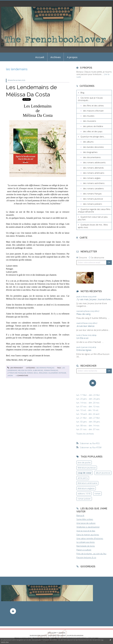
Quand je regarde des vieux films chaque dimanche (94, 210)
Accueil (40, 57)
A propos (72, 57)
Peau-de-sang (83, 314)
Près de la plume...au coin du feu (91, 554)
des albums (88, 142)
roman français (51, 370)
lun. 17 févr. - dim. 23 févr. (88, 395)
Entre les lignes (84, 350)
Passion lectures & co (86, 557)
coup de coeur (85, 473)
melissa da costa (25, 370)
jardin (10, 376)
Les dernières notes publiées (57, 635)
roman (30, 373)
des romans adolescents (94, 162)
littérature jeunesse (87, 468)
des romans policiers (93, 204)
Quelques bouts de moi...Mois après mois (93, 226)
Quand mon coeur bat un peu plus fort (93, 218)
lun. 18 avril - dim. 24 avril (88, 414)
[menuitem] (40, 57)
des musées (89, 116)
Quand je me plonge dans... (93, 137)
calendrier (53, 373)
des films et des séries (93, 106)
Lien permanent (15, 368)
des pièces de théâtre (93, 126)
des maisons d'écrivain (93, 111)
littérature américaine (87, 483)
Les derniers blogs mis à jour (38, 635)
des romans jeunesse (93, 199)
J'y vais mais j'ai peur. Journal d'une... (94, 299)
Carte (83, 238)
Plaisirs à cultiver (84, 550)
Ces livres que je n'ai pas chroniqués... (90, 99)
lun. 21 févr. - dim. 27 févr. (88, 418)
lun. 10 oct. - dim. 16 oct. (88, 410)
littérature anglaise (86, 488)
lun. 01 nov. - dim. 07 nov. (88, 429)
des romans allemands (93, 168)
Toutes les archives (85, 434)
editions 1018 (84, 493)
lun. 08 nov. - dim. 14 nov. (88, 426)
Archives (56, 57)
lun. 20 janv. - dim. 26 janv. (88, 399)
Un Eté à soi (82, 338)
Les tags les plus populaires (75, 635)
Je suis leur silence (85, 326)
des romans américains (94, 173)
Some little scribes (85, 519)
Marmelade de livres (86, 546)
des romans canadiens (93, 188)
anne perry (83, 478)
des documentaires (92, 157)
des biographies (90, 152)
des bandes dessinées (93, 147)
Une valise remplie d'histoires (90, 538)
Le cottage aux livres (86, 542)
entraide (62, 373)
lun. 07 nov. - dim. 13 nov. (88, 407)
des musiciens (90, 121)
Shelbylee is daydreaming (88, 527)
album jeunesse (103, 473)
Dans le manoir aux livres (88, 535)
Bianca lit (80, 515)
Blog (82, 93)
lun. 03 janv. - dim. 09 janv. (88, 422)
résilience (43, 373)
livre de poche (84, 462)
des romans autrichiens (94, 183)
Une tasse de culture (86, 523)
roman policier (84, 499)
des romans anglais (92, 178)
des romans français (45, 368)
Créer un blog (52, 632)
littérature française (17, 373)
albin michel (38, 370)
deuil (36, 373)
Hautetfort (62, 632)
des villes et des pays (93, 131)
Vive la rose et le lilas (86, 531)
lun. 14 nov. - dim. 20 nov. (88, 403)
